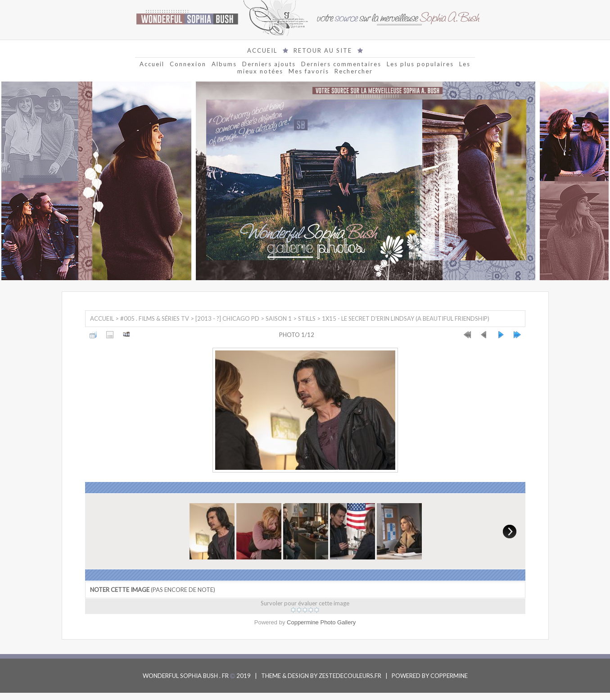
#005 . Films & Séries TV (155, 318)
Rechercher (354, 71)
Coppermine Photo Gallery (321, 622)
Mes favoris (309, 71)
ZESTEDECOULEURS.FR (350, 676)
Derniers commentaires (341, 64)
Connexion (188, 64)
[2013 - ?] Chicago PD (227, 318)
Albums (224, 64)
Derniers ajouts (269, 64)
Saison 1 (279, 318)
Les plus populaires (420, 64)
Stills (307, 318)
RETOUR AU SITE (323, 50)
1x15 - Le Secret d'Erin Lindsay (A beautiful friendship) (406, 318)
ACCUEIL (262, 50)
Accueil (152, 64)
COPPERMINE (449, 676)
